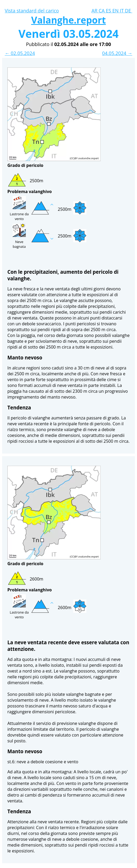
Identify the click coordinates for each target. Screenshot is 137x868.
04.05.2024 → (117, 53)
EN (116, 11)
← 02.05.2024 (20, 53)
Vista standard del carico (32, 11)
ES (109, 11)
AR (95, 11)
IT (123, 11)
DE (129, 11)
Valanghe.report (68, 20)
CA (102, 11)
